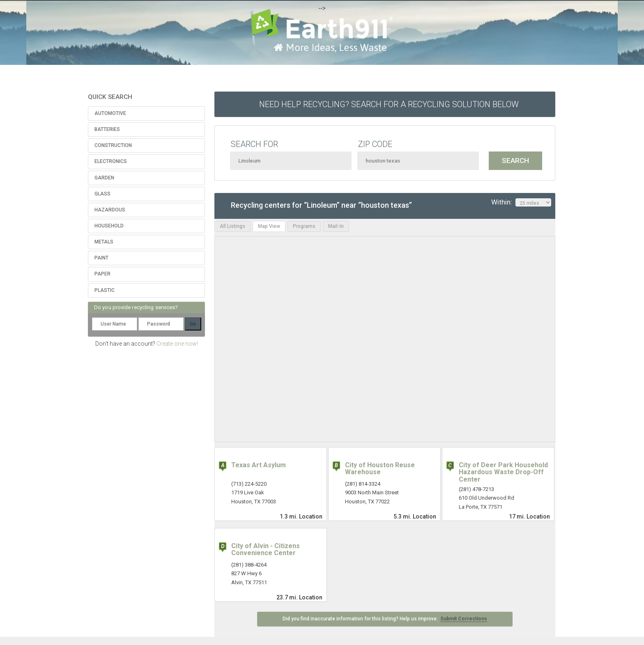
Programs (304, 226)
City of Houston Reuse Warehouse (380, 469)
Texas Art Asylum (259, 465)
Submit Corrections (464, 619)
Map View (269, 226)
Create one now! (177, 344)
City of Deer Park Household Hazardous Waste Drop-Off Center (503, 472)
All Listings (232, 226)
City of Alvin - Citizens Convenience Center (266, 550)
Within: (521, 202)
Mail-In (336, 226)
